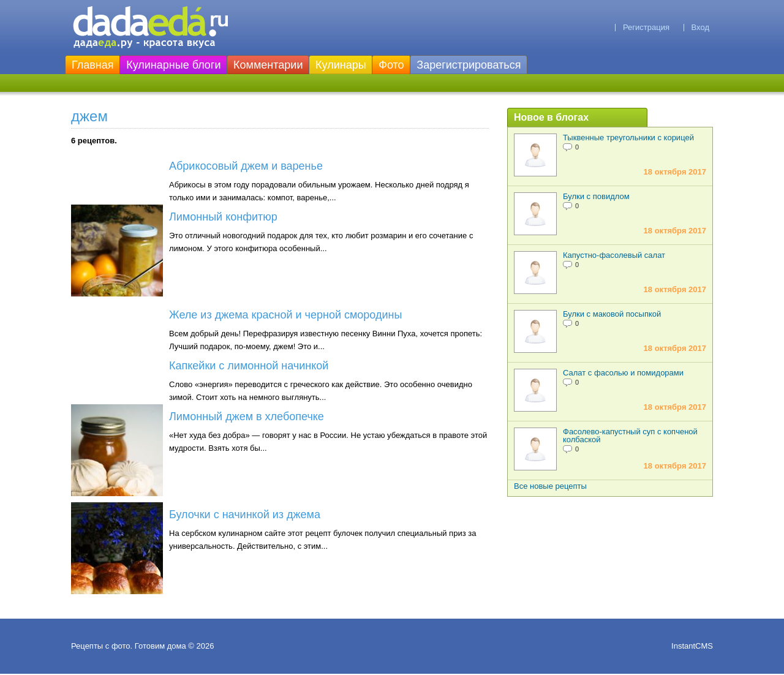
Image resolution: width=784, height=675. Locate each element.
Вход (700, 27)
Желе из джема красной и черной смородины (285, 315)
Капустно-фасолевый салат (614, 255)
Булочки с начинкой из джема (245, 515)
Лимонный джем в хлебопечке (247, 417)
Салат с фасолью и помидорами (623, 373)
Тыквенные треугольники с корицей (628, 138)
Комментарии (268, 65)
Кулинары (341, 65)
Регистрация (646, 27)
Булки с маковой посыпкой (612, 314)
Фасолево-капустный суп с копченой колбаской (630, 436)
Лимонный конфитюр (223, 217)
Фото (391, 65)
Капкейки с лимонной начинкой (249, 366)
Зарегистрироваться (469, 65)
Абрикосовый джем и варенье (246, 166)
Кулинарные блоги (173, 65)
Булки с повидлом (596, 196)
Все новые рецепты (550, 486)
